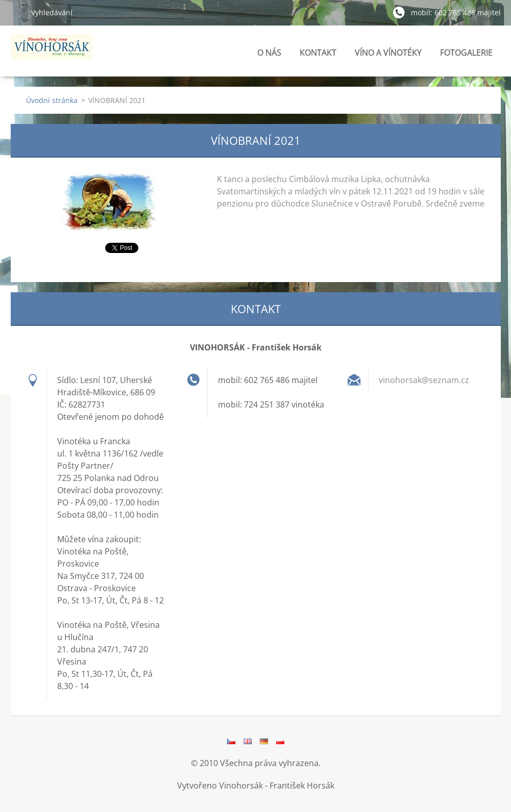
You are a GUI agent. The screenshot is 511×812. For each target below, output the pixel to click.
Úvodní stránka (52, 100)
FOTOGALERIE (466, 55)
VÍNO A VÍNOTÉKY (388, 55)
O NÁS (269, 53)
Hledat (17, 12)
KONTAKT (318, 53)
